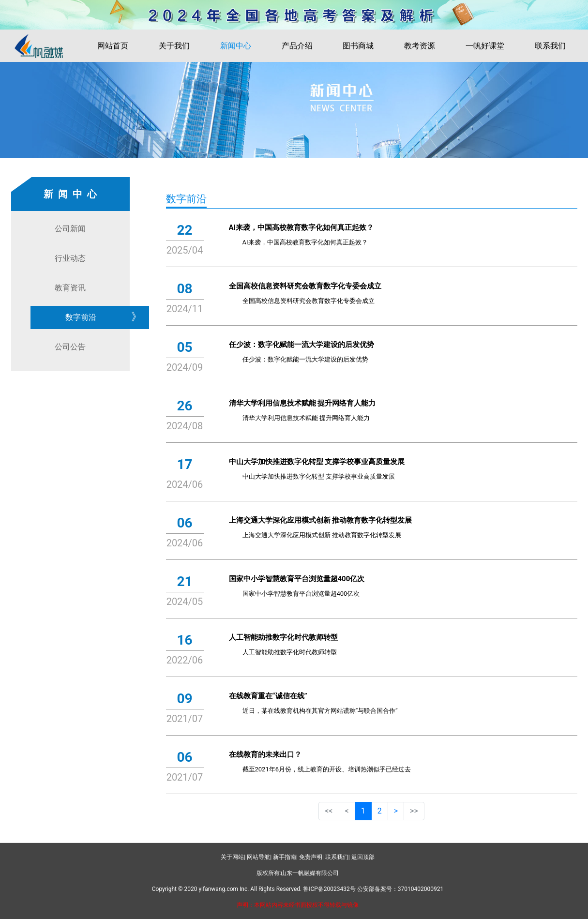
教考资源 (420, 46)
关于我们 (174, 46)
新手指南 (285, 857)
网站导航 (258, 857)
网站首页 (113, 46)
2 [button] (380, 811)
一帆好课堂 (485, 46)
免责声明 (311, 857)
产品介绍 (297, 46)
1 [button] (363, 811)
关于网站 (232, 857)
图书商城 (358, 46)
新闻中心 (236, 46)
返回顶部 (363, 857)
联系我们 (550, 46)
